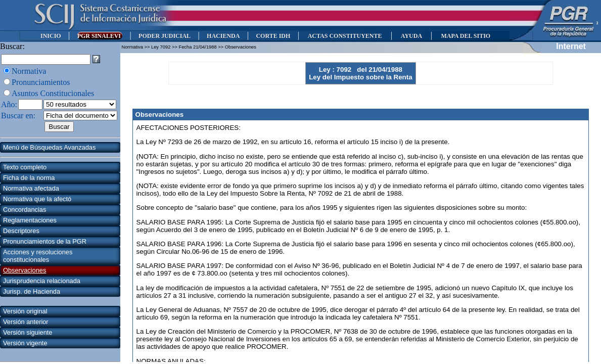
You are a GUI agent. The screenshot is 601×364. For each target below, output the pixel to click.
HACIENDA (223, 36)
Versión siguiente (28, 332)
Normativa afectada (31, 188)
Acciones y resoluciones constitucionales (38, 256)
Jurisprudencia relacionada (42, 281)
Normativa (29, 71)
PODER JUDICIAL (165, 36)
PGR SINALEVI (100, 36)
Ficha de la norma (29, 178)
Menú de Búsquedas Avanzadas (49, 147)
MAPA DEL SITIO (466, 36)
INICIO (51, 36)
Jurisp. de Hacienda (32, 291)
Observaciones (25, 270)
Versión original (25, 311)
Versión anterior (26, 322)
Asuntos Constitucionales (53, 93)
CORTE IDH (273, 36)
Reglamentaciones (30, 220)
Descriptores (21, 231)
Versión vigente (25, 343)
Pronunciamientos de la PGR (45, 241)
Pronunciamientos (41, 82)
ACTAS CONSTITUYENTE (345, 36)
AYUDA (411, 36)
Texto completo (25, 167)
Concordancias (25, 210)
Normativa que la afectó (37, 199)
